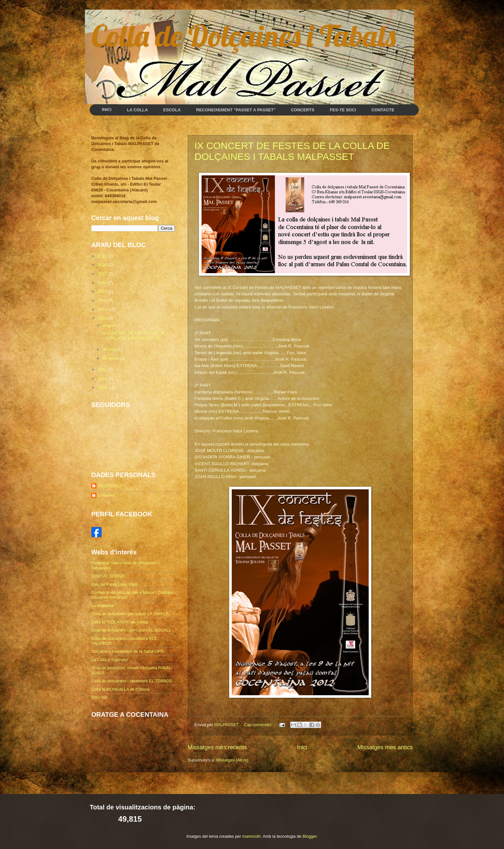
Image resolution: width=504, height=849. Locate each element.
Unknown (106, 495)
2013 (103, 309)
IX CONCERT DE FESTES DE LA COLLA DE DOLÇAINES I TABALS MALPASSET (292, 151)
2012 (103, 318)
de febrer (111, 358)
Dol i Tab (99, 697)
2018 (103, 265)
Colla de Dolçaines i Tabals (243, 35)
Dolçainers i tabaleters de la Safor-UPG (127, 651)
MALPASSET (110, 486)
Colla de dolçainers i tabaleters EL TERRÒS (132, 681)
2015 (103, 291)
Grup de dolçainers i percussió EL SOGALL (131, 630)
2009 (103, 388)
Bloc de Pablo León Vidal (114, 584)
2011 (103, 369)
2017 (103, 274)
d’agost (110, 325)
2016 (103, 283)
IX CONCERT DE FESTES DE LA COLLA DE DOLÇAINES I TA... (133, 336)
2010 (103, 378)
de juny (110, 349)
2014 (103, 300)
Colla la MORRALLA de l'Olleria (120, 689)
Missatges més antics (385, 747)
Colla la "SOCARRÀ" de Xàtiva (120, 622)
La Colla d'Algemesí (110, 660)
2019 (103, 256)
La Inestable (103, 606)
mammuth (252, 836)
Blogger (310, 836)
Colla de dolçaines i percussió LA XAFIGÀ (130, 614)
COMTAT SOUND (108, 576)
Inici (302, 747)
